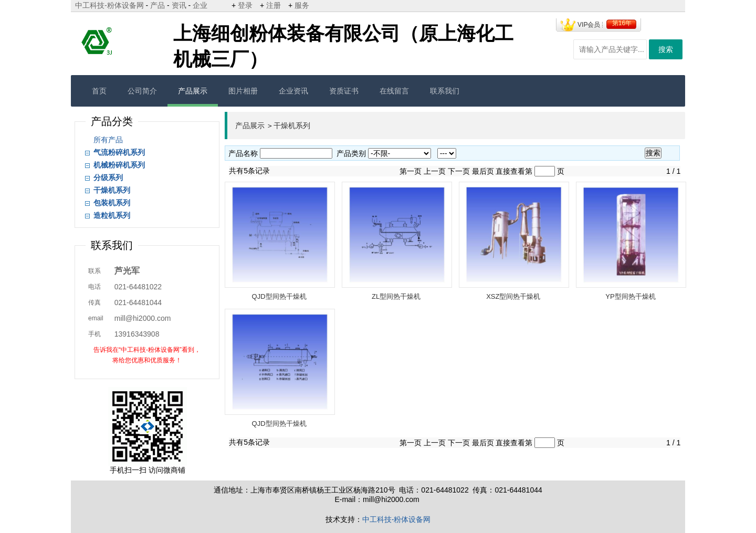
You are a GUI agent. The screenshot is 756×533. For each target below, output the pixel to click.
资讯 (179, 5)
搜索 (666, 49)
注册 (274, 5)
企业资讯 (293, 91)
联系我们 (445, 91)
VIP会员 (589, 25)
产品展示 (193, 91)
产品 (157, 5)
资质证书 (344, 91)
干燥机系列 (292, 126)
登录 (245, 5)
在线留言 (394, 91)
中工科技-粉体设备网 (109, 5)
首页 (99, 91)
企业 (200, 5)
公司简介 (142, 91)
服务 (302, 5)
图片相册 (243, 91)
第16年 (622, 23)
